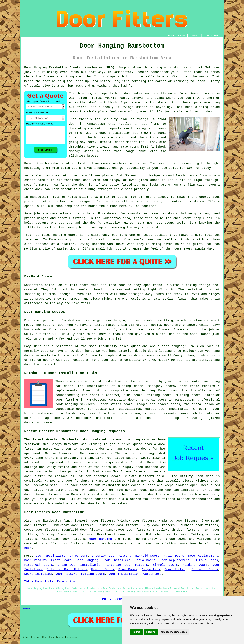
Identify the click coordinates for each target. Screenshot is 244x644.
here (28, 548)
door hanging (101, 539)
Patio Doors (174, 556)
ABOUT (182, 36)
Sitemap (27, 609)
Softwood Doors (205, 569)
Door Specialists (50, 556)
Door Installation (124, 574)
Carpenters (79, 556)
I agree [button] (136, 632)
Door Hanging (87, 560)
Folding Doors (195, 565)
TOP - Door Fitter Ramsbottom (50, 582)
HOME (171, 36)
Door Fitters (66, 574)
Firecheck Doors (39, 565)
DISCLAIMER (211, 36)
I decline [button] (151, 632)
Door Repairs (35, 560)
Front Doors (61, 560)
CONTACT (195, 36)
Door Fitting (176, 569)
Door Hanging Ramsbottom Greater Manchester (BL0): (70, 67)
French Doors (103, 569)
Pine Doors (128, 569)
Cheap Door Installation (80, 565)
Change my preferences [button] (174, 632)
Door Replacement (203, 556)
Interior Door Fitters (111, 556)
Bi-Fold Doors (147, 556)
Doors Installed (38, 574)
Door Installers (116, 560)
